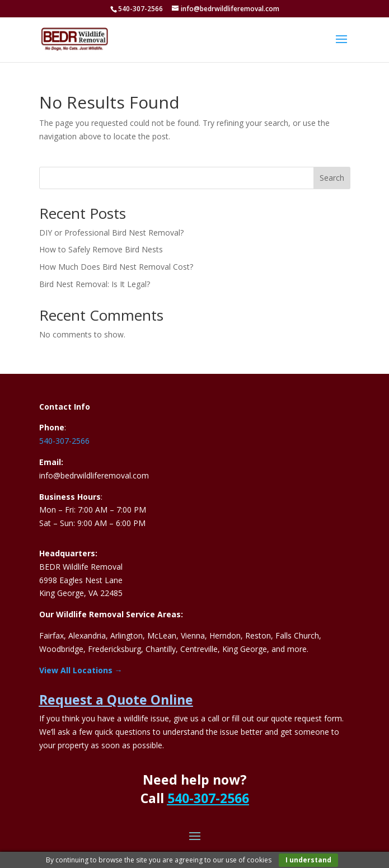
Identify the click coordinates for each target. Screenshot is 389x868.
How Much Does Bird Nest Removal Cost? (116, 267)
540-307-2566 (64, 441)
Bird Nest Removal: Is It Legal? (95, 284)
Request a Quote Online (116, 700)
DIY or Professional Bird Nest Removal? (111, 233)
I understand (308, 860)
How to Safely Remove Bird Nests (101, 249)
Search (332, 178)
